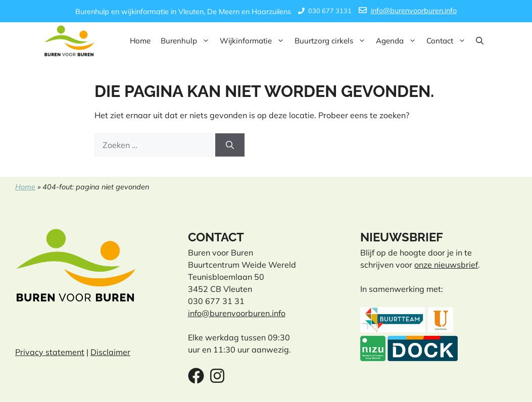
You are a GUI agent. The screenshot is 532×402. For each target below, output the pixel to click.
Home (140, 41)
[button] (480, 41)
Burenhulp (188, 41)
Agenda (399, 41)
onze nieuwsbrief (446, 265)
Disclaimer (110, 352)
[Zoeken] (230, 145)
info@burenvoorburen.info (414, 11)
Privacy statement (50, 352)
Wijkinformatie (255, 41)
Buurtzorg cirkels (333, 41)
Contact (449, 41)
